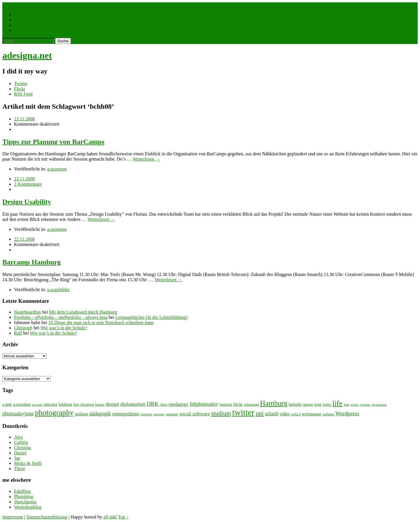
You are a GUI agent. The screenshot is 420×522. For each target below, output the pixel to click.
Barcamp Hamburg (32, 262)
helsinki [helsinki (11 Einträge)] (295, 404)
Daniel (20, 453)
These (20, 469)
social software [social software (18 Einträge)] (195, 414)
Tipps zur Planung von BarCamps (53, 142)
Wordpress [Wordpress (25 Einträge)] (347, 413)
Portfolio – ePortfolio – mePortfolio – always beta (61, 317)
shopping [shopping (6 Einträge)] (159, 414)
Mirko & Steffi (28, 463)
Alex (19, 437)
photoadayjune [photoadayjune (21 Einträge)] (18, 414)
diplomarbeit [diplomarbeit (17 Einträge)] (133, 404)
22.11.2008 (24, 239)
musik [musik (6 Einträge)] (354, 405)
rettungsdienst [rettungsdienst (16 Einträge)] (126, 414)
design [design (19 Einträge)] (112, 404)
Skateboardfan (27, 312)
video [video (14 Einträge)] (285, 414)
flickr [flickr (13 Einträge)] (238, 404)
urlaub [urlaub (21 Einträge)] (272, 414)
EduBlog (22, 491)
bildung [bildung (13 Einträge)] (65, 404)
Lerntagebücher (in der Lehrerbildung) (152, 317)
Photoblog (24, 496)
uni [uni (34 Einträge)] (260, 413)
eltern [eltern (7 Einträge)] (164, 405)
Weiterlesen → (146, 159)
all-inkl (110, 517)
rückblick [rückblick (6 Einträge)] (146, 414)
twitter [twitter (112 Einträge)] (243, 412)
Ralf (18, 333)
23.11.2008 (24, 119)
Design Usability (27, 202)
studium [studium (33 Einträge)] (221, 413)
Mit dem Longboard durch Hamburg (83, 312)
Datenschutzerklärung (47, 517)
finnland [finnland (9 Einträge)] (226, 404)
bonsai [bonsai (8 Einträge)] (100, 405)
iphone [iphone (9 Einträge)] (308, 404)
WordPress (24, 25)
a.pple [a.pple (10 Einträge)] (7, 404)
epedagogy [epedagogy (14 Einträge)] (178, 404)
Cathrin (21, 442)
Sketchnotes (25, 502)
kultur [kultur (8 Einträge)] (327, 405)
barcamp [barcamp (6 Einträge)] (37, 405)
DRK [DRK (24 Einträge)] (153, 404)
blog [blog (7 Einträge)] (76, 405)
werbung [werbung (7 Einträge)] (328, 414)
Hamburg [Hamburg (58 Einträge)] (274, 403)
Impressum (13, 517)
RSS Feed (23, 94)
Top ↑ (123, 517)
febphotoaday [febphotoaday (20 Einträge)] (204, 404)
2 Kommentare (28, 184)
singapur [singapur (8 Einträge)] (172, 414)
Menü (20, 5)
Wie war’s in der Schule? (64, 328)
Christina (23, 448)
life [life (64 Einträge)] (337, 403)
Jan (17, 458)
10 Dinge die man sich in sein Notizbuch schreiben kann (101, 322)
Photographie (26, 20)
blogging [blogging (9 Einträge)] (87, 404)
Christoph (23, 328)
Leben (20, 15)
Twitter (21, 84)
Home (8, 5)
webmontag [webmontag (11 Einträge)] (311, 414)
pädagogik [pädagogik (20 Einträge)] (100, 414)
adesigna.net (27, 55)
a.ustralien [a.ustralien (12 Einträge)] (22, 404)
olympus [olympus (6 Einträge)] (365, 405)
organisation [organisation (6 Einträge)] (379, 405)
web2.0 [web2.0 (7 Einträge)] (296, 414)
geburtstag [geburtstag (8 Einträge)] (252, 405)
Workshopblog (28, 507)
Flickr (20, 89)
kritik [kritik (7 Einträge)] (318, 405)
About (20, 30)
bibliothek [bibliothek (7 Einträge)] (50, 405)
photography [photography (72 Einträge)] (54, 413)
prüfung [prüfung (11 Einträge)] (82, 414)
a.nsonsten (57, 169)
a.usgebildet (58, 290)
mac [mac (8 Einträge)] (346, 405)
